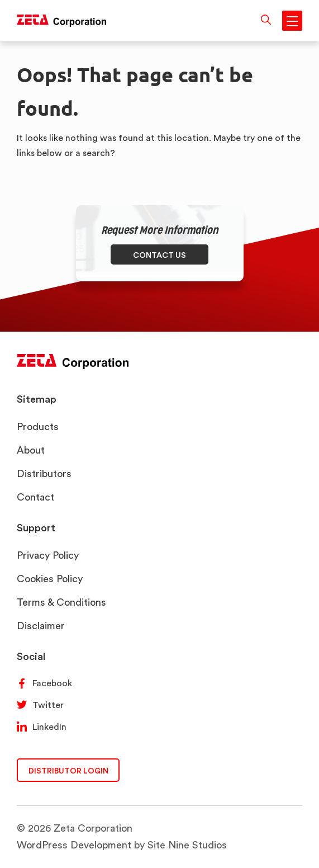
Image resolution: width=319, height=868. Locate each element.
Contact (35, 497)
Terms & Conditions (61, 602)
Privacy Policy (48, 555)
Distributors (44, 473)
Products (38, 426)
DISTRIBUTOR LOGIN (68, 770)
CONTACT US (159, 255)
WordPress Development (74, 845)
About (31, 450)
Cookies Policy (50, 579)
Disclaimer (41, 626)
